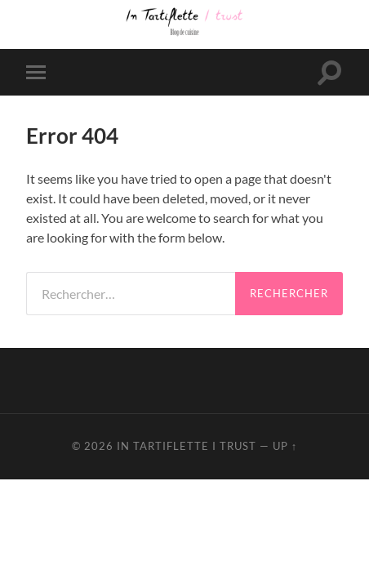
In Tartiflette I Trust (187, 446)
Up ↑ (285, 446)
